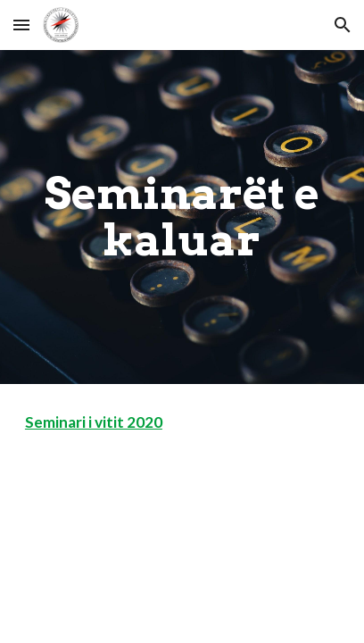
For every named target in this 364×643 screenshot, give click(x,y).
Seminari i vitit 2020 (94, 422)
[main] (182, 217)
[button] (21, 25)
